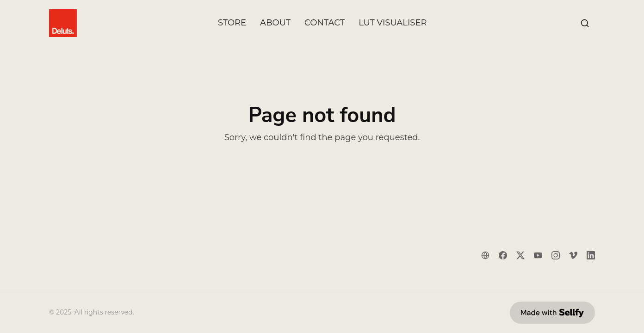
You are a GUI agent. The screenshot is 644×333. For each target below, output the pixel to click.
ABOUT (275, 23)
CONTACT (325, 23)
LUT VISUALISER (393, 23)
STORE (232, 23)
